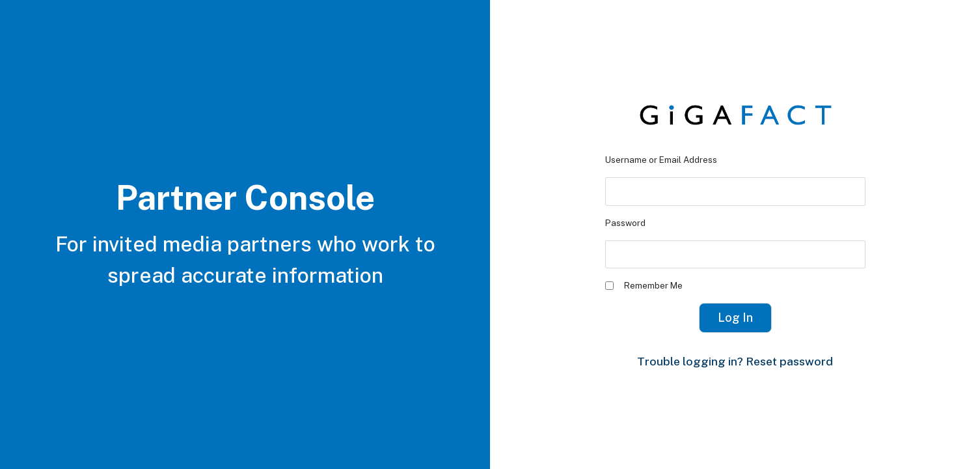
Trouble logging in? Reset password (735, 361)
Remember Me (644, 285)
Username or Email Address (661, 160)
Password (625, 223)
